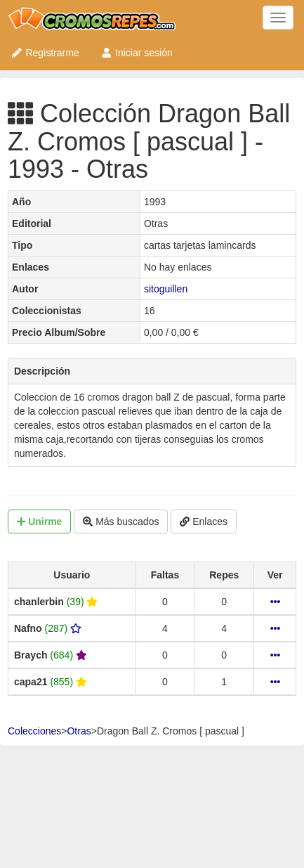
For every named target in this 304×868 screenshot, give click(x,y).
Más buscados (121, 522)
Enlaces (204, 522)
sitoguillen (166, 289)
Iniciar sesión (137, 53)
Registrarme (45, 53)
